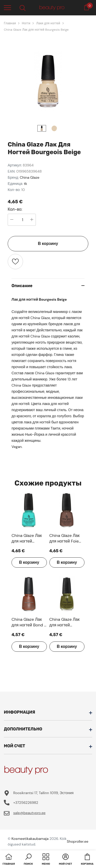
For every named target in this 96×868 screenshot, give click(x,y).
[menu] (7, 7)
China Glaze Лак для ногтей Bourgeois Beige (36, 30)
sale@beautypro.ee (29, 813)
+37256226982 (26, 803)
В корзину (48, 244)
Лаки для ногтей (48, 23)
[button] (28, 860)
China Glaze (30, 177)
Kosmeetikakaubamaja (30, 839)
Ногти (26, 23)
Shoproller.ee (78, 841)
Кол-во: (15, 209)
